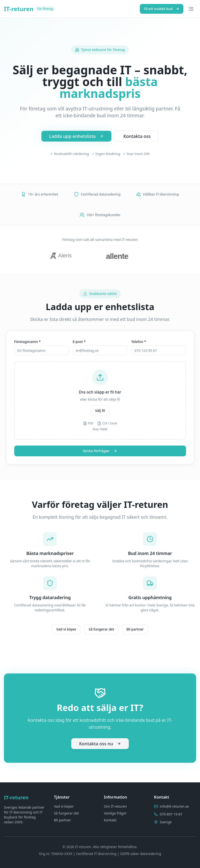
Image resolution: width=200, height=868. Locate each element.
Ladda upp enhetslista (76, 136)
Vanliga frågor (115, 813)
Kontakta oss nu (100, 744)
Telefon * (139, 342)
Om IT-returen (115, 806)
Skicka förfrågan (100, 451)
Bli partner (135, 629)
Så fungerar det (101, 629)
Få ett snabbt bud (162, 9)
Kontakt (110, 820)
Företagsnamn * (28, 342)
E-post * (79, 342)
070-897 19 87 (171, 814)
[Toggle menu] (191, 9)
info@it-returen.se (174, 806)
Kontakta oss (137, 136)
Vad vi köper (66, 629)
